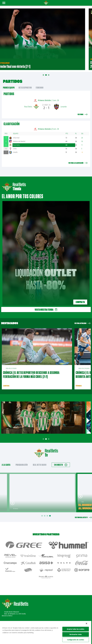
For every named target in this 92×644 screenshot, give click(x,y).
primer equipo (9, 88)
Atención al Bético (7, 616)
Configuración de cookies (76, 640)
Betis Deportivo (25, 88)
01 (43, 77)
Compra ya (80, 302)
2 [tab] (46, 439)
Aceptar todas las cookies (76, 629)
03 (49, 76)
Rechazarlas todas (76, 634)
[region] (46, 632)
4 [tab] (50, 516)
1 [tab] (44, 439)
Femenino (40, 88)
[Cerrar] (86, 623)
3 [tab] (49, 439)
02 (46, 76)
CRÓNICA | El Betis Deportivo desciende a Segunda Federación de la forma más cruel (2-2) (31, 375)
